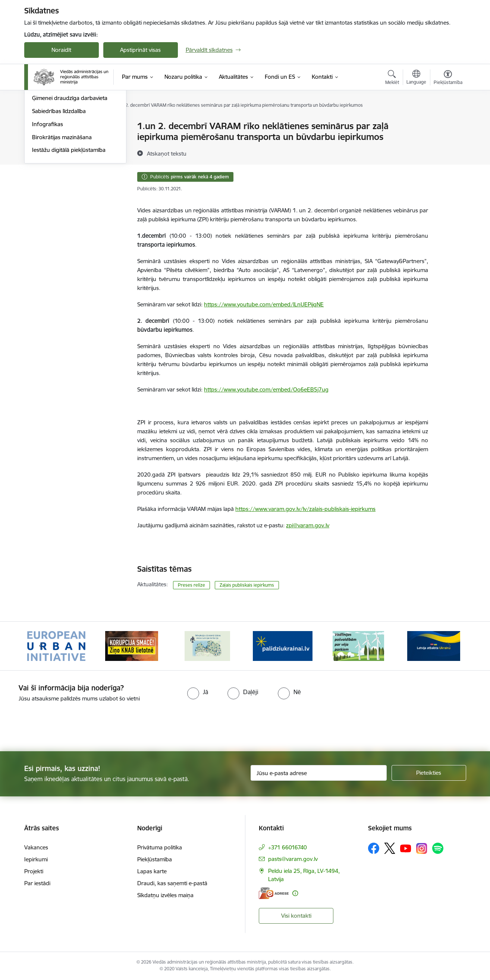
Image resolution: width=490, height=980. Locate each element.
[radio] (198, 692)
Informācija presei (55, 152)
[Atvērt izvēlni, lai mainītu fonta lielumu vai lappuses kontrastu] (448, 78)
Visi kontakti (296, 916)
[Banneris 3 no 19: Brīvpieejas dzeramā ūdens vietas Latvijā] (207, 645)
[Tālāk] (449, 646)
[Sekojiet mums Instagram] (422, 848)
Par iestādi (37, 883)
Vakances (36, 847)
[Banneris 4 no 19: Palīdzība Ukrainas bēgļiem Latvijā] (283, 645)
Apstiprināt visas (140, 50)
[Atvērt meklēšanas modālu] (392, 78)
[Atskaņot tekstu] (167, 153)
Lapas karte (152, 871)
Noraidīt (61, 50)
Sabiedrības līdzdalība (59, 191)
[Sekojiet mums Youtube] (406, 848)
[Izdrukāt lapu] (447, 123)
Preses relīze (191, 585)
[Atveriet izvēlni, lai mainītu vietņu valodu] (416, 78)
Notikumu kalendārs (57, 127)
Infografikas (48, 204)
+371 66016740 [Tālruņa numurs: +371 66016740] (288, 847)
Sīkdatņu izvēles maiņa (165, 895)
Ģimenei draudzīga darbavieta (70, 179)
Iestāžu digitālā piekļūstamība (69, 230)
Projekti (34, 871)
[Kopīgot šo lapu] (447, 142)
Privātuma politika (160, 847)
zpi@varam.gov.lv (308, 525)
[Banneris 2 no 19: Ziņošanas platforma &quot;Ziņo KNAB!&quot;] (132, 645)
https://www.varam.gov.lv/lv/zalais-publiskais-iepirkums (305, 509)
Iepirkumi (36, 859)
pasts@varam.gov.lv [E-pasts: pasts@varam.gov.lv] (293, 859)
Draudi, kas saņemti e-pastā (172, 883)
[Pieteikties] (429, 773)
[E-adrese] (274, 893)
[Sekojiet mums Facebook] (374, 848)
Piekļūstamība (155, 859)
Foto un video (49, 166)
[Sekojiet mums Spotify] (438, 848)
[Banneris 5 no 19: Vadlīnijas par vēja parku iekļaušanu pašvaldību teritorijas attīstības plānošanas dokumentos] (358, 645)
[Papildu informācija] (295, 893)
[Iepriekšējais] (41, 646)
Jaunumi (43, 139)
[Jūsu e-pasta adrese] (319, 773)
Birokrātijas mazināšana (62, 217)
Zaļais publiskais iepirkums (247, 585)
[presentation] (62, 724)
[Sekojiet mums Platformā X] (390, 848)
